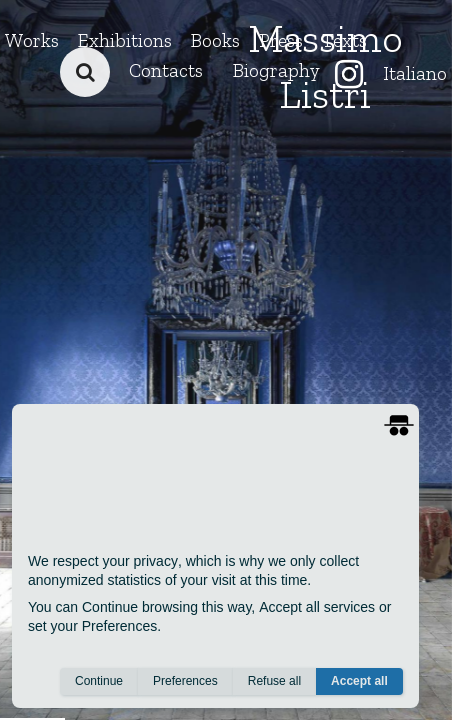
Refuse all (274, 681)
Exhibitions (125, 40)
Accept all (359, 681)
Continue (99, 681)
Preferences (185, 681)
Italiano (415, 73)
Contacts (166, 70)
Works (32, 40)
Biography (276, 70)
